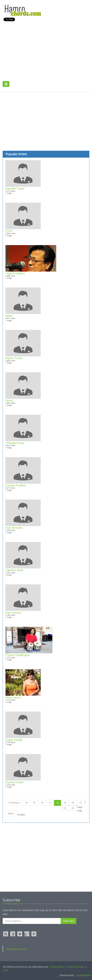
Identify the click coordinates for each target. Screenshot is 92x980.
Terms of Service (76, 967)
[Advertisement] (44, 55)
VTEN (9, 231)
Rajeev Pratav (14, 358)
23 (73, 808)
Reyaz (9, 400)
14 (26, 803)
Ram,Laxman (13, 612)
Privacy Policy (57, 967)
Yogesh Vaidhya (15, 273)
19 (65, 803)
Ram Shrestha (14, 528)
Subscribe (69, 921)
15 (34, 803)
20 (73, 803)
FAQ (6, 970)
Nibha (9, 316)
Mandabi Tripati (15, 188)
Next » (11, 813)
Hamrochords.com (16, 949)
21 (81, 803)
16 (42, 803)
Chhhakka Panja (15, 443)
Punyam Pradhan (16, 485)
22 (65, 808)
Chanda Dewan (14, 782)
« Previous (14, 803)
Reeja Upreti (13, 697)
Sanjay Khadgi (14, 740)
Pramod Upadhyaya (17, 655)
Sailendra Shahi (14, 570)
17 (50, 803)
